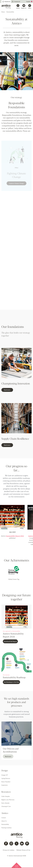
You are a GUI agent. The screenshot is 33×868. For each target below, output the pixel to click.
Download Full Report (10, 641)
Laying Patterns (6, 778)
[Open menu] (30, 7)
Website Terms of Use (23, 850)
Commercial (16, 1)
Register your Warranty (8, 800)
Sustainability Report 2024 (15, 536)
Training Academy (6, 828)
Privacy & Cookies (9, 850)
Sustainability (5, 824)
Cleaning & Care (6, 806)
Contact (4, 818)
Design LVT (5, 775)
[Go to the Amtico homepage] (6, 6)
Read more (7, 390)
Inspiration (5, 785)
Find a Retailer (5, 803)
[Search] (18, 7)
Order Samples (6, 796)
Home (3, 12)
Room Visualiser (6, 782)
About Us (4, 821)
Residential (6, 1)
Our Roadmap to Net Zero (11, 682)
